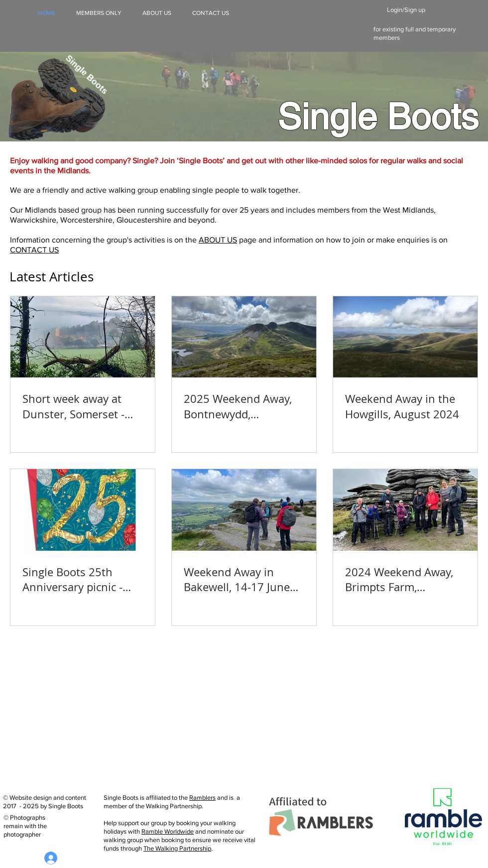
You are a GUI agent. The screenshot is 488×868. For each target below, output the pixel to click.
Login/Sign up (406, 10)
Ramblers (202, 798)
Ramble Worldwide (168, 831)
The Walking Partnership (177, 848)
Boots (433, 117)
